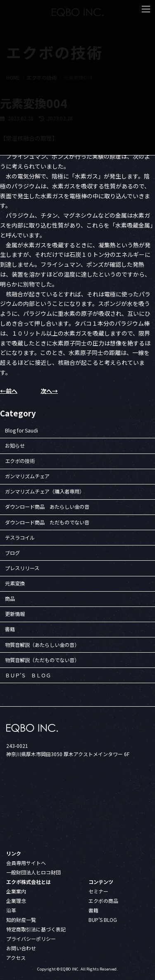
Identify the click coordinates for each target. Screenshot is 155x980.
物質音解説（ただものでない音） (42, 660)
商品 (10, 599)
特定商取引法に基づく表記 (36, 929)
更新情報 (15, 614)
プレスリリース (22, 568)
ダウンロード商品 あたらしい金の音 (47, 507)
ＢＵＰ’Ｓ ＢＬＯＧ (28, 675)
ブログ (12, 552)
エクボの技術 (20, 461)
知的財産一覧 (21, 920)
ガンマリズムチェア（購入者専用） (45, 491)
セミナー (98, 891)
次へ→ (49, 391)
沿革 (11, 910)
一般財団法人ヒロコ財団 (33, 872)
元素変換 (15, 583)
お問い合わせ (21, 948)
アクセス (16, 958)
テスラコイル (20, 537)
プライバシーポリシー (31, 939)
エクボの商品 (103, 901)
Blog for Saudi (21, 430)
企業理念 (16, 901)
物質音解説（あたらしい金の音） (42, 644)
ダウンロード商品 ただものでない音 (47, 522)
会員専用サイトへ (26, 863)
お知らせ (15, 445)
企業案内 (16, 891)
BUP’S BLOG (103, 920)
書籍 (10, 629)
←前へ (9, 391)
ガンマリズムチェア (27, 476)
